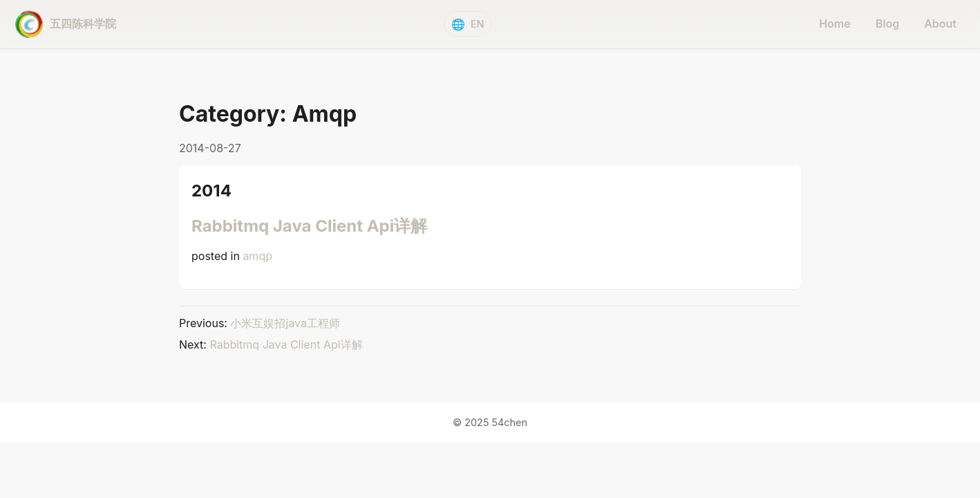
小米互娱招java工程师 (285, 323)
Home (835, 24)
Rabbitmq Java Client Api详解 (309, 226)
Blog (887, 24)
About (940, 24)
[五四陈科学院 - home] (66, 24)
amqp (257, 256)
